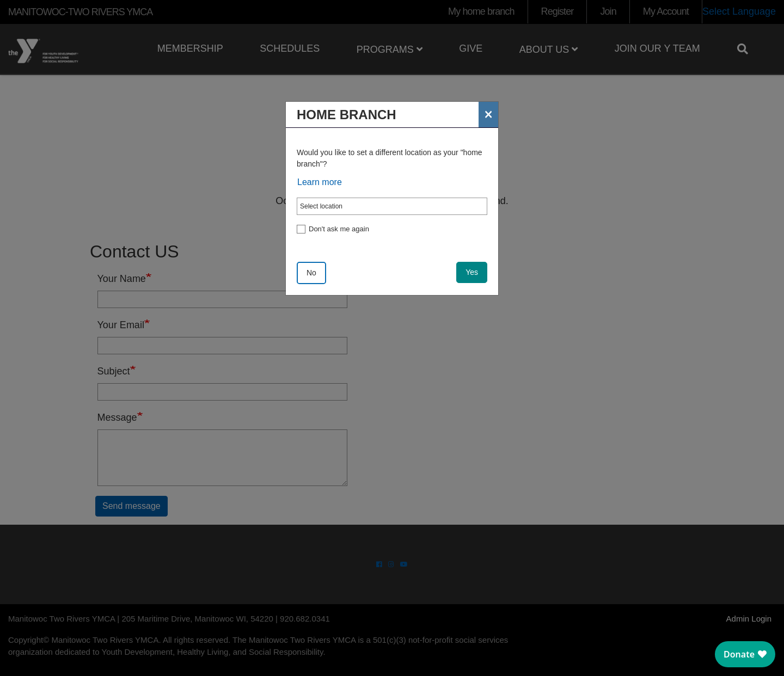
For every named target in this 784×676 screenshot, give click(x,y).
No (311, 273)
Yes (472, 272)
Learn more (320, 182)
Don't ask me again (339, 229)
